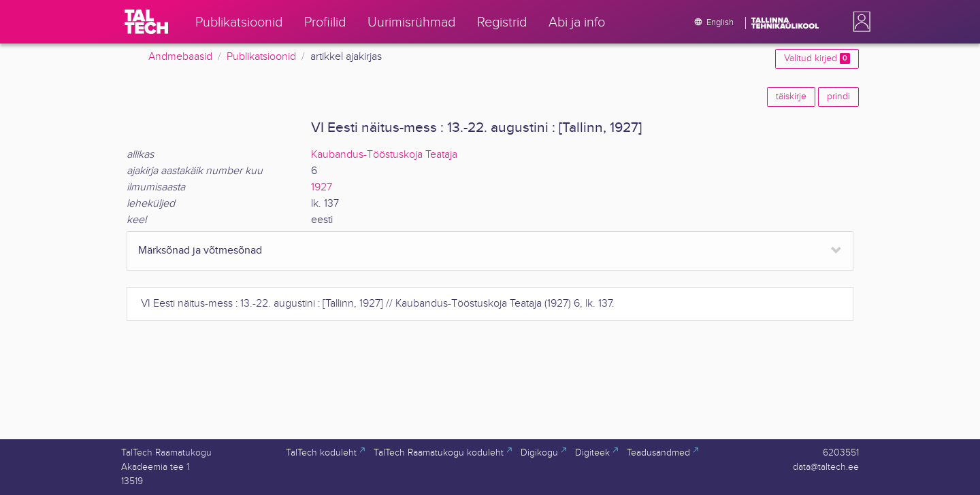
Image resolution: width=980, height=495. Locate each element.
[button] (859, 22)
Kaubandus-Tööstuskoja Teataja (384, 155)
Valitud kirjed (817, 58)
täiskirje (791, 97)
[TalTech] (146, 22)
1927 (322, 187)
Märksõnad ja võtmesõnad (200, 251)
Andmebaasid (180, 57)
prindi (838, 97)
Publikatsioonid (261, 57)
